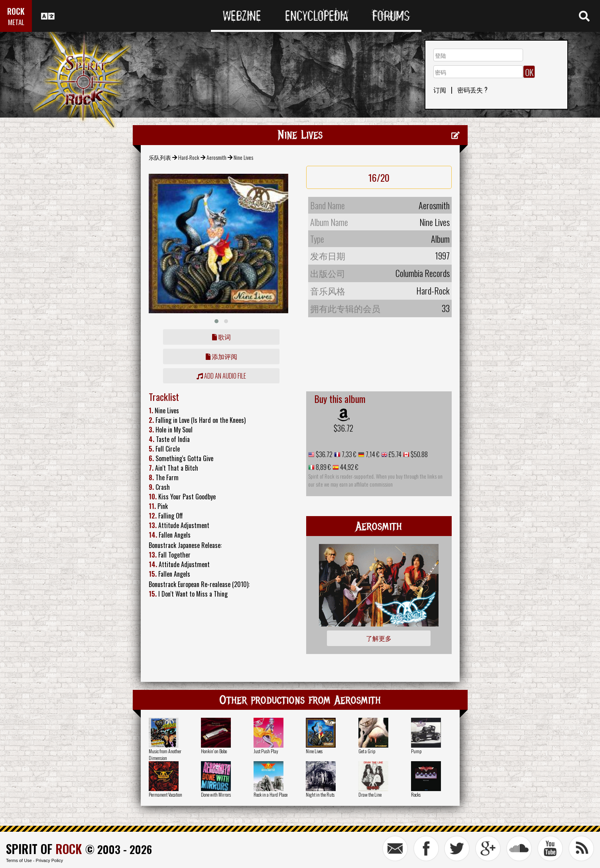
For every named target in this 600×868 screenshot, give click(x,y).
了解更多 (379, 638)
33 (446, 308)
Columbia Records (423, 273)
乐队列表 (160, 157)
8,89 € (323, 467)
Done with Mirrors (216, 794)
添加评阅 (221, 356)
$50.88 (419, 454)
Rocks (416, 794)
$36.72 (343, 428)
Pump (416, 751)
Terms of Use (19, 860)
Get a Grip (367, 751)
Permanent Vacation (165, 794)
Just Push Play (266, 751)
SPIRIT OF (44, 849)
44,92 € (349, 467)
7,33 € (348, 454)
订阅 (440, 90)
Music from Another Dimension (165, 754)
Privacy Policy (49, 860)
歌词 (221, 337)
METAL (16, 22)
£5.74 (394, 454)
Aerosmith (216, 157)
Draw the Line (370, 794)
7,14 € (372, 454)
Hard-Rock (189, 157)
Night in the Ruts (320, 794)
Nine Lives (314, 751)
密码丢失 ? (472, 90)
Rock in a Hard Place (270, 794)
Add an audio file (221, 376)
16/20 (379, 177)
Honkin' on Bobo (214, 751)
